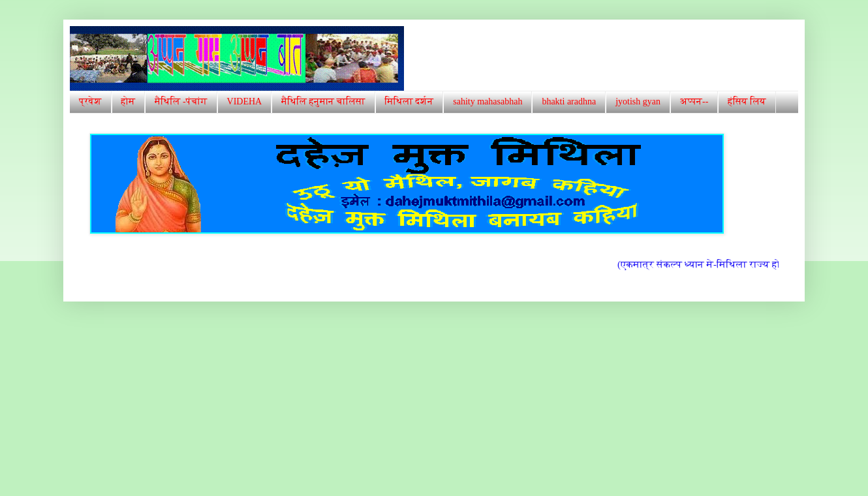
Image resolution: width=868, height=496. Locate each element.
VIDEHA (245, 101)
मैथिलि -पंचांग (181, 101)
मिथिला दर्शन (410, 101)
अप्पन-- (694, 101)
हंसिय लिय (747, 101)
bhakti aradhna (569, 101)
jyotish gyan (638, 101)
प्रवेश (90, 101)
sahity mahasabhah (488, 101)
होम (129, 101)
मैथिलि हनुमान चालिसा (323, 101)
